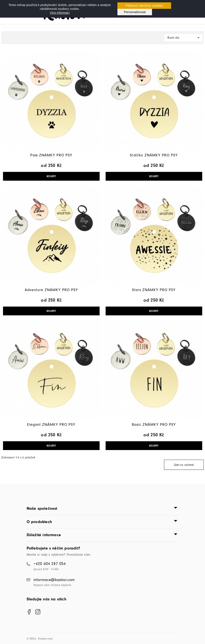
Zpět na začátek (184, 465)
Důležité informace (44, 535)
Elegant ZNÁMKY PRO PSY (51, 425)
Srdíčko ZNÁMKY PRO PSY (154, 155)
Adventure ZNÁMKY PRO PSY (51, 290)
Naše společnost (42, 508)
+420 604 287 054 (50, 564)
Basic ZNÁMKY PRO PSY (154, 425)
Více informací (60, 13)
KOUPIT (51, 176)
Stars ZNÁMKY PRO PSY (154, 290)
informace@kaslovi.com (54, 580)
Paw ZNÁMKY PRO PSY (51, 155)
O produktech (39, 522)
